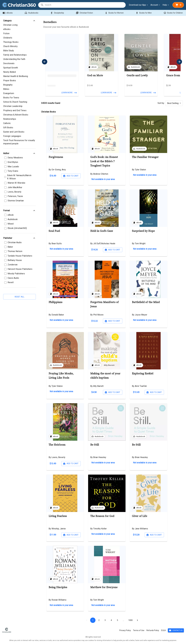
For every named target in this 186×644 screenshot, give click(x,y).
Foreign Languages (12, 136)
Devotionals (9, 63)
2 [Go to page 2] (99, 620)
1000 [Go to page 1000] (130, 620)
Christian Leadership (13, 106)
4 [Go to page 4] (111, 620)
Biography (8, 85)
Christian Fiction (85, 13)
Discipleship (57, 13)
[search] (85, 5)
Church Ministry (10, 46)
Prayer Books (10, 80)
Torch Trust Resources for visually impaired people (19, 142)
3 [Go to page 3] (105, 620)
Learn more (69, 93)
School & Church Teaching (15, 102)
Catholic (7, 123)
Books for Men (144, 13)
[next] (179, 62)
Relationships (10, 119)
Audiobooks (32, 13)
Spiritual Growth (11, 68)
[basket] (178, 5)
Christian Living (10, 25)
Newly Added (9, 72)
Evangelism (9, 93)
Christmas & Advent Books (16, 115)
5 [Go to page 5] (117, 620)
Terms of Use (139, 630)
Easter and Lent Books (14, 132)
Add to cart (71, 176)
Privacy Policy (125, 630)
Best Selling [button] (173, 103)
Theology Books (11, 42)
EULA (163, 630)
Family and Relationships (15, 55)
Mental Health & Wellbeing (16, 76)
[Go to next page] (137, 620)
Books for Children (173, 13)
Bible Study (9, 51)
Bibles (6, 89)
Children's (8, 38)
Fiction (6, 33)
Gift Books (8, 128)
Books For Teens (11, 98)
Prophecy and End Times (15, 110)
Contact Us (176, 630)
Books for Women (114, 13)
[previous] (45, 62)
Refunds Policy (153, 630)
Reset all (19, 297)
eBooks (8, 13)
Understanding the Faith (14, 59)
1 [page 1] (93, 620)
